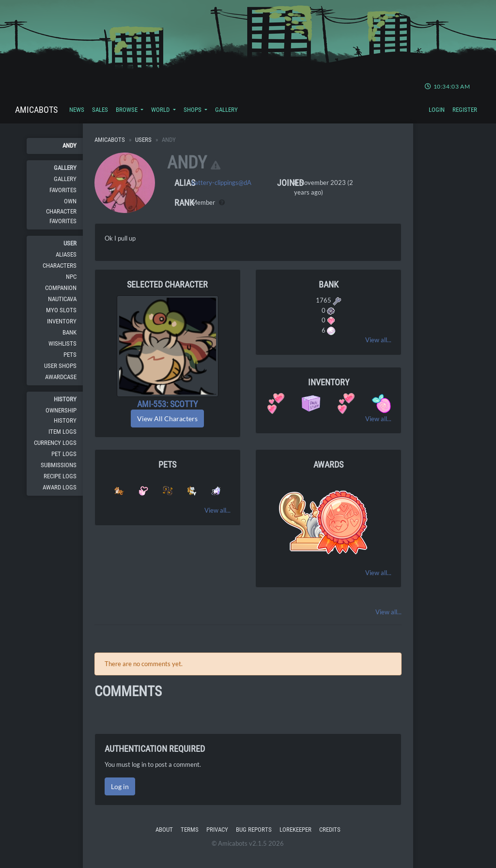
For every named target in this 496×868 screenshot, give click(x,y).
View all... (378, 340)
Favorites (63, 190)
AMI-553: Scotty (167, 404)
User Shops (60, 366)
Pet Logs (64, 454)
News (77, 110)
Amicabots (36, 110)
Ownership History (61, 415)
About (164, 830)
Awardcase (61, 377)
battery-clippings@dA (221, 183)
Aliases (66, 254)
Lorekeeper (295, 830)
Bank (70, 332)
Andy (70, 145)
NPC (71, 277)
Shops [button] (193, 110)
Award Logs (60, 487)
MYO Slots (61, 310)
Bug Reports (254, 830)
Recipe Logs (60, 476)
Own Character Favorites (61, 211)
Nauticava (62, 299)
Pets (70, 355)
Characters (60, 266)
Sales (100, 110)
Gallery (226, 110)
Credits (330, 830)
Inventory (62, 321)
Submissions (59, 465)
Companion (61, 288)
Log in (120, 786)
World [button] (161, 110)
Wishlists (62, 343)
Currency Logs (55, 443)
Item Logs (62, 432)
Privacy (217, 830)
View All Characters (167, 419)
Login (437, 110)
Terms (190, 830)
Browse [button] (127, 110)
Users (143, 140)
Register (465, 110)
